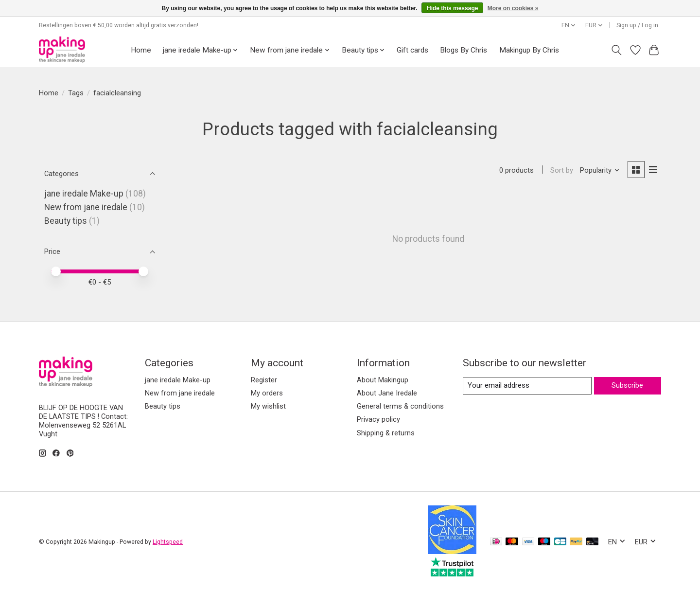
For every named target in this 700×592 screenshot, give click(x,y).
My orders (267, 393)
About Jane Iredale (387, 393)
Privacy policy (378, 419)
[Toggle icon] (617, 50)
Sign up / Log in (637, 25)
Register (264, 380)
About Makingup (383, 380)
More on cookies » (513, 8)
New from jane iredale (86, 207)
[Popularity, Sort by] (600, 170)
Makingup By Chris (529, 50)
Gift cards (412, 50)
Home (141, 50)
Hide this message (452, 8)
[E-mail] (527, 386)
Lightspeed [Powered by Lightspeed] (168, 542)
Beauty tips (66, 221)
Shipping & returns (386, 433)
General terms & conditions (400, 406)
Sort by (562, 170)
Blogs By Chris (464, 50)
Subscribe (627, 385)
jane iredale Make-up (84, 194)
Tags (76, 93)
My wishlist (268, 406)
